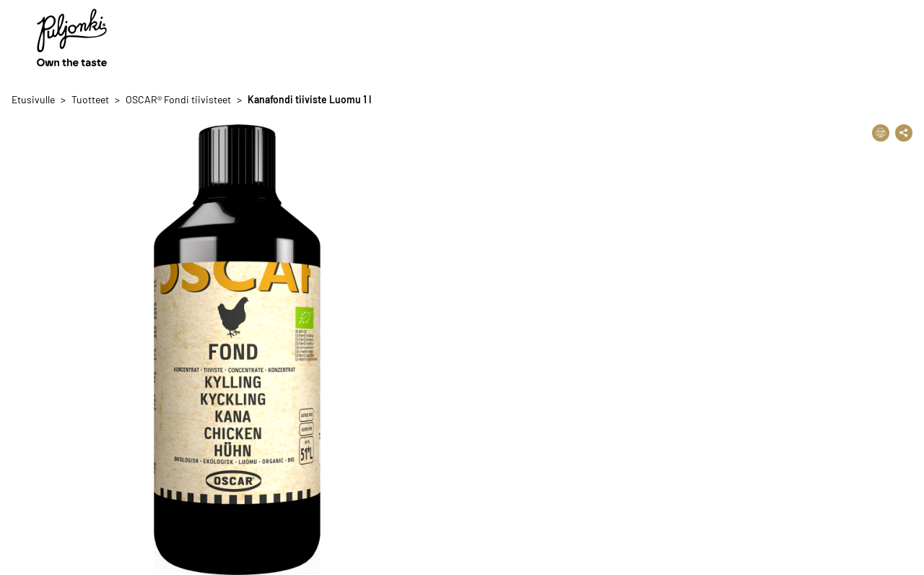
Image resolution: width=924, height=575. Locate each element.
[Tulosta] (881, 133)
